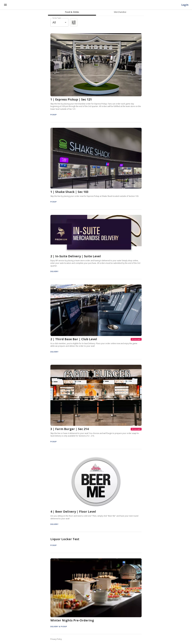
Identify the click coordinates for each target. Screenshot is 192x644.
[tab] (72, 12)
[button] (96, 75)
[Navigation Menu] (5, 5)
